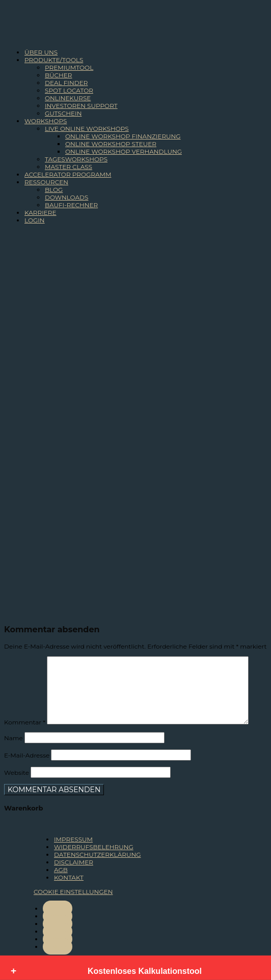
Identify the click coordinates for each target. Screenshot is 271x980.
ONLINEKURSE (68, 98)
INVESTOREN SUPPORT (81, 106)
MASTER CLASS (69, 167)
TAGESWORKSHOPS (76, 159)
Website (17, 773)
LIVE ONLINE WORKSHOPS (87, 129)
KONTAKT (69, 877)
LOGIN (35, 220)
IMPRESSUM (73, 839)
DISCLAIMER (74, 862)
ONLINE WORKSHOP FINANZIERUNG (123, 136)
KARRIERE (40, 213)
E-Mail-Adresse (27, 755)
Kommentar (25, 722)
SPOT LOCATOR (69, 90)
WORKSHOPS (46, 121)
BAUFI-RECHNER (71, 205)
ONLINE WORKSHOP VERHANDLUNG (124, 151)
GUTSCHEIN (63, 113)
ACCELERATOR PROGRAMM (68, 174)
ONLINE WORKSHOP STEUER (111, 144)
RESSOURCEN (46, 182)
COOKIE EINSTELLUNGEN (73, 892)
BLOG (54, 190)
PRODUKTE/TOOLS (54, 60)
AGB (61, 870)
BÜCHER (59, 75)
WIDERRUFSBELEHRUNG (94, 847)
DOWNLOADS (66, 197)
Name (13, 738)
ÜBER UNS (41, 52)
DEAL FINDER (66, 83)
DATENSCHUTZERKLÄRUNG (97, 855)
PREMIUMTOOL (69, 67)
